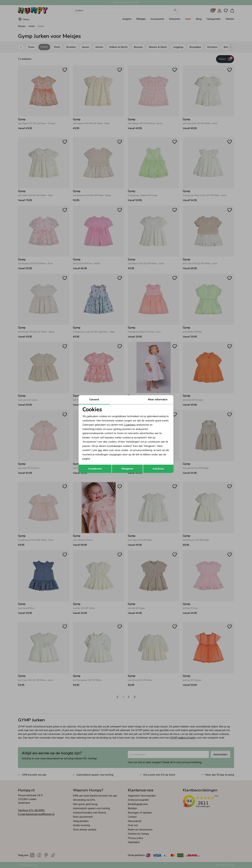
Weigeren (127, 469)
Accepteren (95, 469)
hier (100, 450)
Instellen (158, 469)
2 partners (130, 425)
